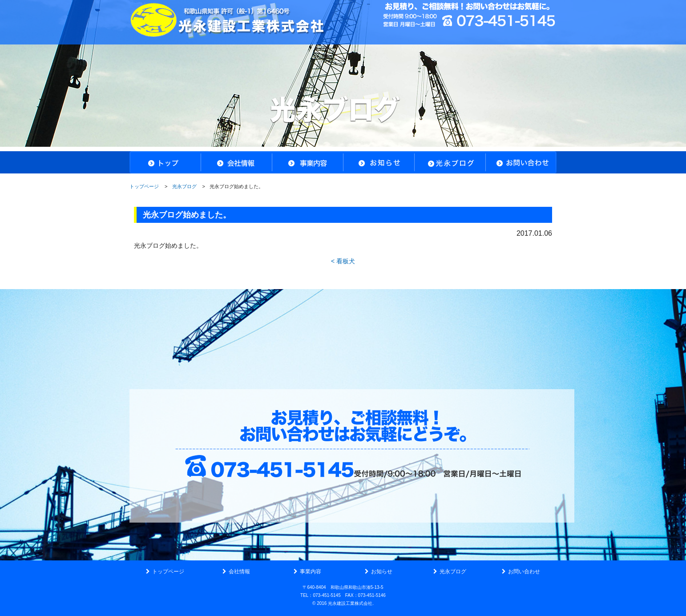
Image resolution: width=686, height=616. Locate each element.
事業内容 (311, 572)
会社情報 (239, 572)
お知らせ (382, 572)
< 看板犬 (343, 261)
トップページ (144, 186)
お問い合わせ (524, 572)
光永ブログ (184, 186)
